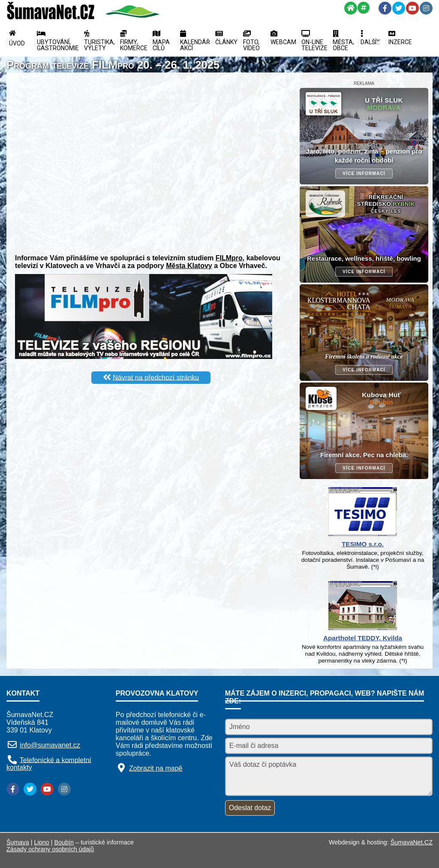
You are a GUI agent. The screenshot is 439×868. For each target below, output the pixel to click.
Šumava (18, 842)
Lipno (42, 842)
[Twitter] (399, 8)
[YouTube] (412, 8)
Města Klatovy (189, 266)
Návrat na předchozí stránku (156, 377)
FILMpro (229, 258)
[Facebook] (385, 8)
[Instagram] (426, 8)
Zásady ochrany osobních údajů (50, 849)
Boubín (64, 842)
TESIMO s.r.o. (363, 544)
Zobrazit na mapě (156, 768)
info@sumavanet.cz (50, 745)
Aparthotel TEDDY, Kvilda (363, 638)
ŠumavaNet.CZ (412, 842)
